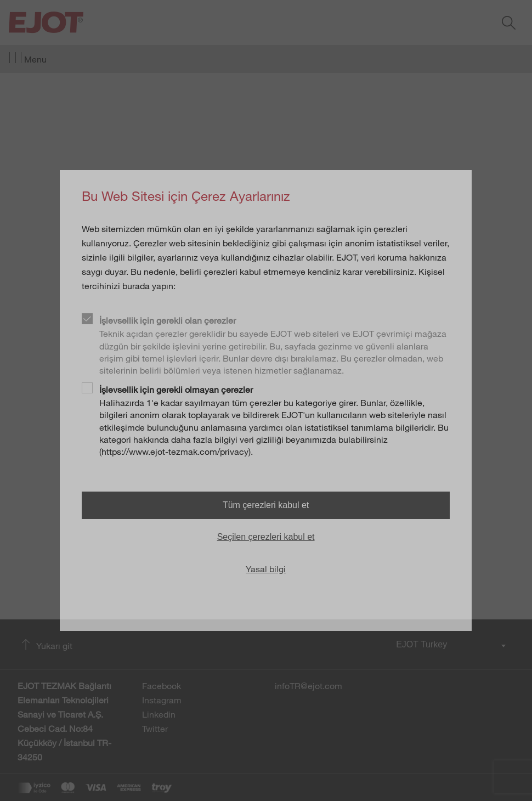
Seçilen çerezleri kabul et (266, 537)
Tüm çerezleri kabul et (266, 505)
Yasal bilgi (266, 569)
